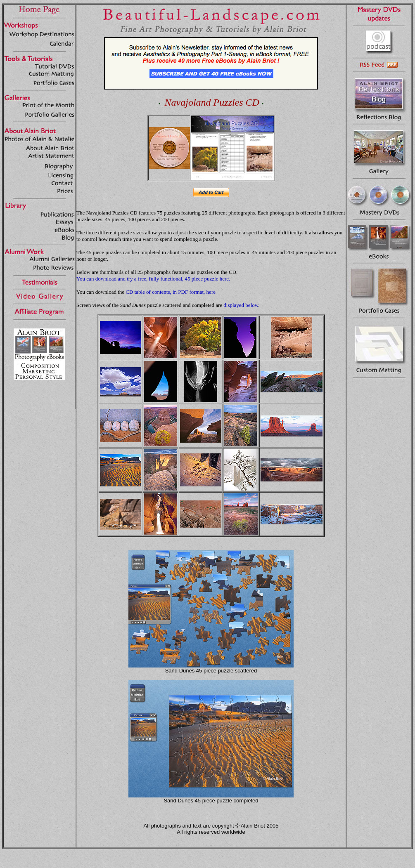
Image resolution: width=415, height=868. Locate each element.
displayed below (241, 305)
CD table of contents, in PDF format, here (171, 292)
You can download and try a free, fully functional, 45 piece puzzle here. (153, 279)
